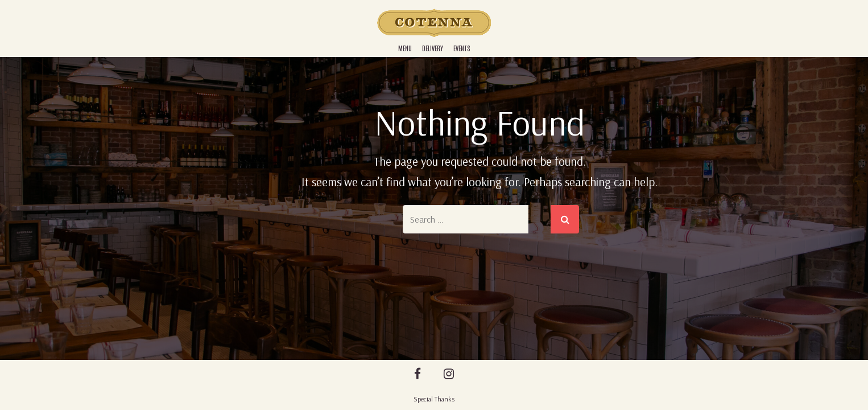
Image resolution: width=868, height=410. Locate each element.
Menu (405, 48)
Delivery (433, 48)
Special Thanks (434, 399)
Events (462, 48)
